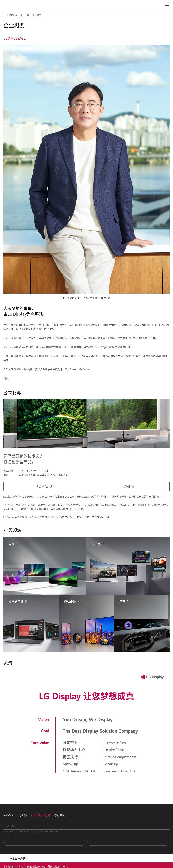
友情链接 (11, 826)
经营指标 (129, 486)
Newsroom (128, 843)
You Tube (44, 843)
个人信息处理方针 (40, 815)
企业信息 (25, 15)
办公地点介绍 (45, 486)
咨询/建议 (59, 815)
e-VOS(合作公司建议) (15, 815)
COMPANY (12, 15)
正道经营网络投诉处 (20, 858)
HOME (5, 15)
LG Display (18, 6)
